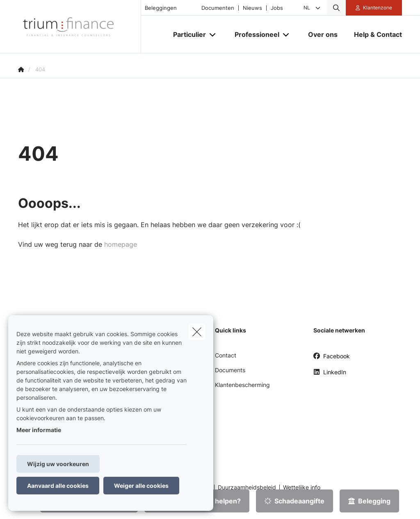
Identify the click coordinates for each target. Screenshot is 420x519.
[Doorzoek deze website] (336, 8)
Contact (226, 355)
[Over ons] (323, 34)
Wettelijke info (302, 487)
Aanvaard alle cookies (58, 486)
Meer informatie (39, 430)
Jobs (277, 8)
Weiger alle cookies (141, 486)
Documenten (218, 8)
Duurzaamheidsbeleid (247, 487)
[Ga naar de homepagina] (80, 27)
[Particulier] (186, 34)
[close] (197, 332)
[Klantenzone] (374, 8)
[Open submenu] (213, 35)
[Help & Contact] (374, 34)
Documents (230, 370)
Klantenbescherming (242, 385)
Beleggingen (161, 8)
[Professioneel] (254, 34)
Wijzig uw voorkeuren (58, 464)
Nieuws (252, 8)
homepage (121, 244)
